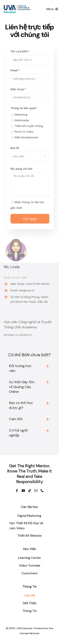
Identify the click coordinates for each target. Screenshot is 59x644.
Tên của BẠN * (21, 51)
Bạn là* (16, 148)
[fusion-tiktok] (30, 491)
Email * (16, 70)
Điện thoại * (19, 89)
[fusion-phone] (42, 491)
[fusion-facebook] (17, 491)
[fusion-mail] (36, 491)
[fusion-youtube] (23, 491)
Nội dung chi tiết (22, 169)
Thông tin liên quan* (24, 108)
